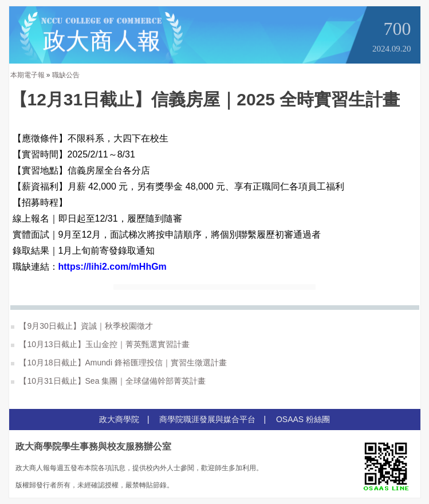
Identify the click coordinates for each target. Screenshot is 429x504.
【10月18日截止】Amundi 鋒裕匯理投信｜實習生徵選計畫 (119, 363)
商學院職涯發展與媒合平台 (207, 419)
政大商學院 (119, 419)
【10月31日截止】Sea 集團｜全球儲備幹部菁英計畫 (109, 381)
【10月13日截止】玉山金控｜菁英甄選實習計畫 (100, 344)
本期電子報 (27, 75)
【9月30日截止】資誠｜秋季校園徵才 (82, 326)
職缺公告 (66, 75)
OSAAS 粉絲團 (303, 419)
